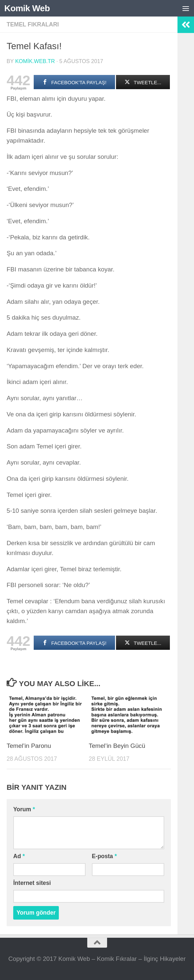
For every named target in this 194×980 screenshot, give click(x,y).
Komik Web (27, 8)
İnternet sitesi (32, 883)
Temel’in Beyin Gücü (117, 746)
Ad (19, 856)
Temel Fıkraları (33, 24)
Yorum (24, 809)
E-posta (104, 856)
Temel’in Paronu (29, 746)
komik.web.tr (35, 61)
